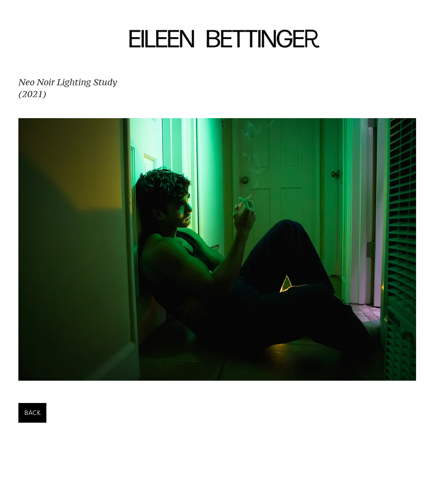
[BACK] (32, 413)
